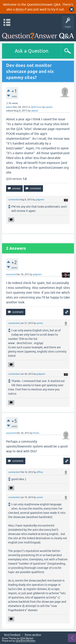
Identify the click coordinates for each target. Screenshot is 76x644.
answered (11, 274)
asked (9, 107)
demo (20, 9)
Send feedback (12, 635)
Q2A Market (27, 638)
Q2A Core (36, 107)
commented (14, 200)
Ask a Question (32, 51)
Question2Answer (26, 641)
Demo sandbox (33, 635)
